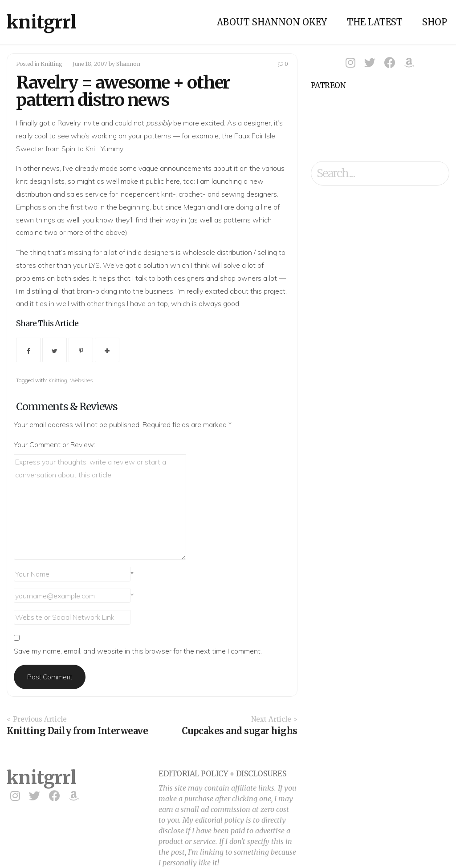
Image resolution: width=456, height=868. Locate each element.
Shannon (128, 64)
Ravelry (69, 123)
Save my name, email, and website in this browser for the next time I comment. (138, 651)
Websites (81, 380)
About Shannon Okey (272, 22)
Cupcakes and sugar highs (240, 731)
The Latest (375, 22)
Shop (435, 22)
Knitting (51, 64)
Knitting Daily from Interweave (77, 731)
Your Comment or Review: (55, 444)
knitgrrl (42, 22)
